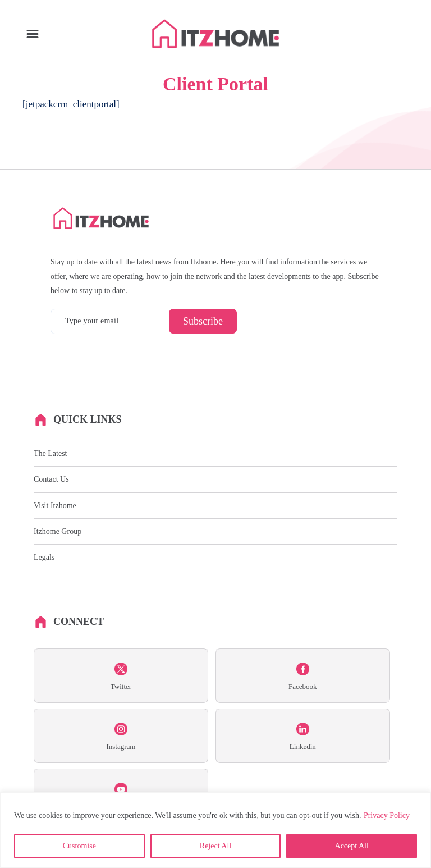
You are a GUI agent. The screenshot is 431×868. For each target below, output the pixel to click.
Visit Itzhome (55, 506)
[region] (215, 830)
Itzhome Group (58, 531)
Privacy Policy (387, 816)
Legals (44, 557)
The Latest (50, 453)
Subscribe (203, 321)
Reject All (215, 846)
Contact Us (51, 479)
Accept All (352, 846)
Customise (79, 846)
